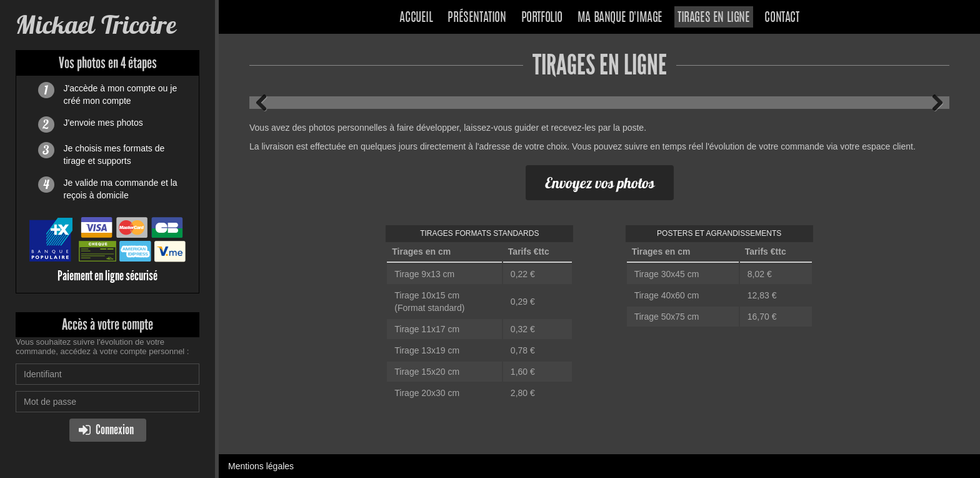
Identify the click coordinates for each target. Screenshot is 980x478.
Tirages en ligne (714, 18)
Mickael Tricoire (96, 25)
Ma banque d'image (620, 18)
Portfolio (542, 18)
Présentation (477, 18)
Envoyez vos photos (600, 183)
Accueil (416, 18)
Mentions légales (261, 466)
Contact (782, 18)
